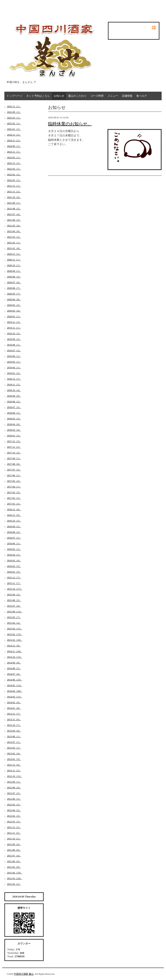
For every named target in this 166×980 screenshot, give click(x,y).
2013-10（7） (14, 725)
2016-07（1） (14, 538)
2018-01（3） (14, 436)
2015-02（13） (15, 634)
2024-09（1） (14, 146)
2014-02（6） (14, 702)
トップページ (14, 96)
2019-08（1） (14, 345)
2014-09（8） (14, 663)
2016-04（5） (14, 555)
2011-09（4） (14, 844)
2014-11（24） (15, 651)
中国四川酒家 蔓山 (24, 974)
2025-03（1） (14, 118)
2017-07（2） (14, 470)
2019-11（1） (14, 328)
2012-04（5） (14, 810)
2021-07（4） (14, 214)
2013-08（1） (14, 736)
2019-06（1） (14, 356)
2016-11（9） (14, 515)
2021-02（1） (14, 243)
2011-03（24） (15, 878)
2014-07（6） (14, 674)
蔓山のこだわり (77, 96)
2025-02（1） (14, 123)
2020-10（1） (14, 265)
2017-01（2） (14, 504)
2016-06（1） (14, 543)
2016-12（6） (14, 509)
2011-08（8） (14, 850)
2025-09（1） (14, 112)
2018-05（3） (14, 419)
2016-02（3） (14, 566)
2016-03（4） (14, 560)
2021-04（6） (14, 231)
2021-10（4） (14, 197)
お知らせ (59, 96)
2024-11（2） (14, 140)
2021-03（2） (14, 237)
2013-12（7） (14, 714)
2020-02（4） (14, 311)
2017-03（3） (14, 492)
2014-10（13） (15, 657)
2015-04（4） (14, 623)
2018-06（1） (14, 413)
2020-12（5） (14, 254)
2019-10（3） (14, 333)
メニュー (113, 96)
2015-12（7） (14, 577)
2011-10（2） (14, 839)
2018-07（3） (14, 407)
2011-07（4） (14, 856)
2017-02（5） (14, 498)
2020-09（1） (14, 271)
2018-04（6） (14, 424)
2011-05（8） (14, 867)
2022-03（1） (14, 169)
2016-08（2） (14, 532)
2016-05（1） (14, 549)
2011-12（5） (14, 827)
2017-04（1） (14, 487)
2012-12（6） (14, 765)
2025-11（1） (14, 106)
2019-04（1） (14, 367)
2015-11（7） (14, 583)
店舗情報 (127, 96)
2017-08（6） (14, 464)
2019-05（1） (14, 362)
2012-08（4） (14, 787)
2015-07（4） (14, 606)
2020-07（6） (14, 282)
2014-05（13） (15, 685)
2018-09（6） (14, 396)
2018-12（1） (14, 379)
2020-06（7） (14, 288)
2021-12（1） (14, 186)
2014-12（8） (14, 646)
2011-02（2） (14, 884)
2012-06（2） (14, 799)
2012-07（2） (14, 793)
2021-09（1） (14, 203)
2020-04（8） (14, 299)
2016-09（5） (14, 526)
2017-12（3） (14, 441)
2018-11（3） (14, 384)
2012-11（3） (14, 770)
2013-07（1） (14, 742)
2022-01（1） (14, 180)
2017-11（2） (14, 447)
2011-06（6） (14, 861)
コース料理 (97, 96)
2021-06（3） (14, 220)
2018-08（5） (14, 401)
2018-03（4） (14, 430)
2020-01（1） (14, 316)
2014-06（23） (15, 680)
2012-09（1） (14, 782)
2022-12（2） (14, 163)
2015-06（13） (15, 611)
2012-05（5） (14, 804)
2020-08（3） (14, 277)
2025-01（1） (14, 129)
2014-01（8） (14, 708)
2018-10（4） (14, 390)
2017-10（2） (14, 453)
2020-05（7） (14, 294)
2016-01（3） (14, 572)
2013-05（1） (14, 748)
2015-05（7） (14, 617)
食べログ (142, 96)
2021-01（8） (14, 248)
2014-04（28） (15, 691)
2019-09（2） (14, 339)
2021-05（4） (14, 226)
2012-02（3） (14, 816)
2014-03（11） (15, 697)
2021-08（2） (14, 208)
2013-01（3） (14, 759)
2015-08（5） (14, 600)
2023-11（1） (14, 152)
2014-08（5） (14, 668)
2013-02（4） (14, 753)
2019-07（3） (14, 350)
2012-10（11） (15, 776)
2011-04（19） (15, 873)
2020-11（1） (14, 260)
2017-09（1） (14, 458)
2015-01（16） (15, 640)
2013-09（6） (14, 731)
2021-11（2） (14, 191)
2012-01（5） (14, 822)
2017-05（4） (14, 481)
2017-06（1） (14, 475)
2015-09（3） (14, 594)
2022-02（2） (14, 174)
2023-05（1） (14, 157)
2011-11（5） (14, 833)
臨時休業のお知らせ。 (70, 124)
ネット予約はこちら (38, 96)
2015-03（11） (15, 629)
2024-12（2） (14, 135)
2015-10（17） (15, 589)
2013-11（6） (14, 719)
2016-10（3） (14, 521)
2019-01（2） (14, 373)
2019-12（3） (14, 322)
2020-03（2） (14, 305)
